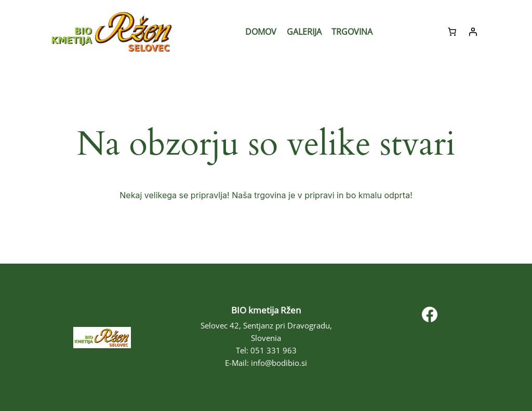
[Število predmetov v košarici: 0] (452, 32)
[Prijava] (473, 32)
